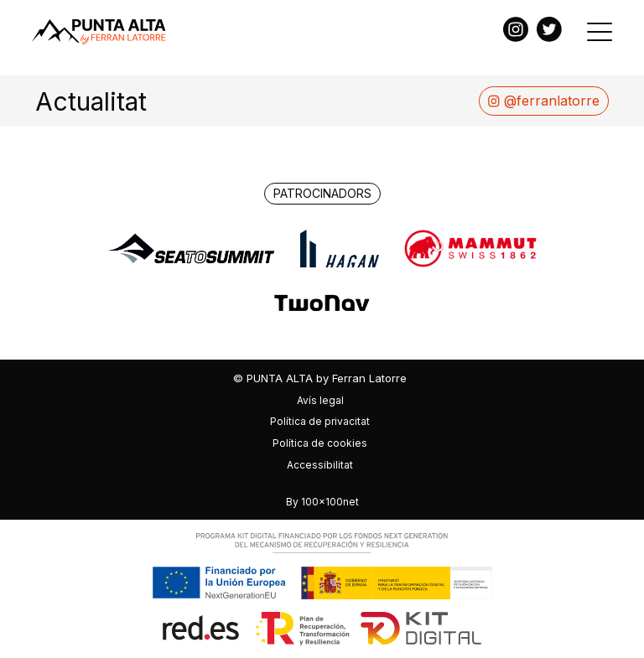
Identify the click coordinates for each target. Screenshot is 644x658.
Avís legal (320, 400)
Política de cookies (320, 443)
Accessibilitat (320, 465)
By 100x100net (322, 502)
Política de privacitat (320, 421)
